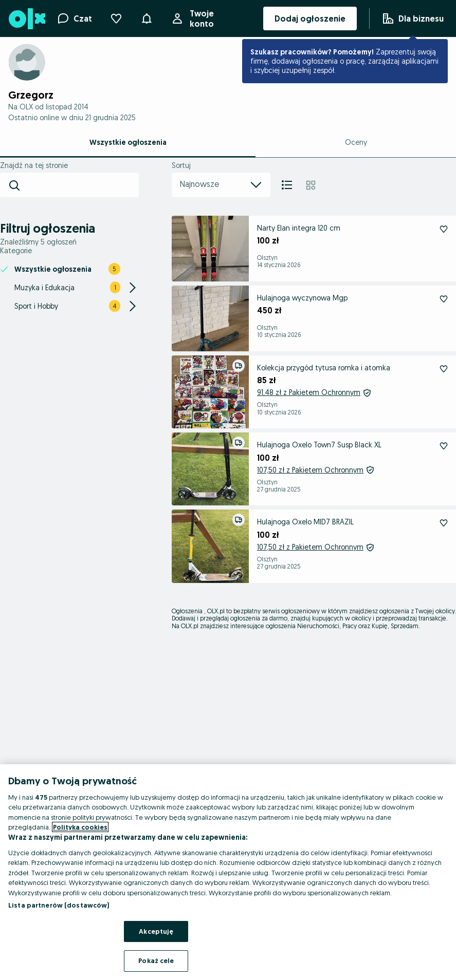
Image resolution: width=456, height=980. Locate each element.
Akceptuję (156, 931)
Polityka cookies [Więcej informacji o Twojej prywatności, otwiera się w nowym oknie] (80, 827)
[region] (228, 872)
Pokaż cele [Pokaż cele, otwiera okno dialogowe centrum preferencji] (156, 960)
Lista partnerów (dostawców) (59, 905)
